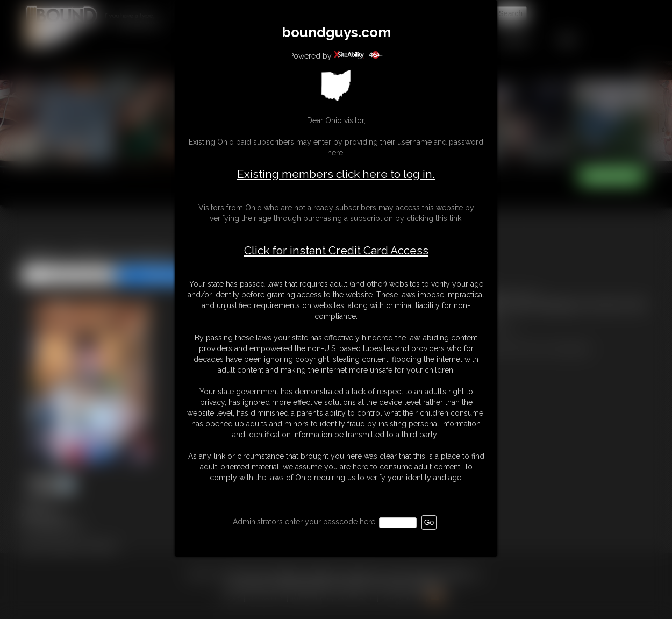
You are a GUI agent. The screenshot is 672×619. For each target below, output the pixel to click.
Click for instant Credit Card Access (336, 251)
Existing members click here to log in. (336, 174)
